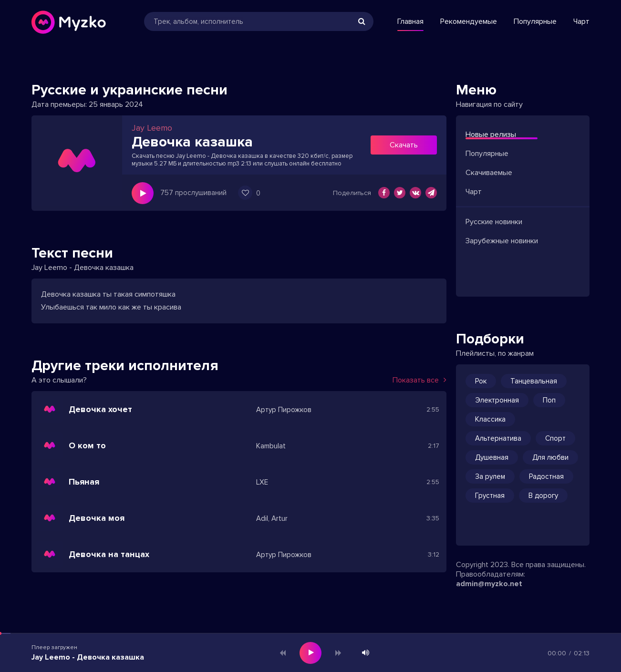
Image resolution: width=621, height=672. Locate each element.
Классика (490, 419)
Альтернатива (498, 438)
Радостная (546, 476)
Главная (410, 21)
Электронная (497, 400)
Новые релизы (491, 134)
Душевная (492, 457)
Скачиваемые (489, 173)
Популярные (535, 21)
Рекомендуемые (469, 21)
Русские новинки (494, 222)
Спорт (555, 438)
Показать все (419, 380)
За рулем (490, 476)
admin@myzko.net (489, 584)
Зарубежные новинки (502, 241)
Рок (481, 381)
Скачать (404, 145)
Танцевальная (534, 381)
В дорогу (543, 496)
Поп (549, 400)
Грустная (490, 496)
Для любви (550, 457)
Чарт (581, 21)
